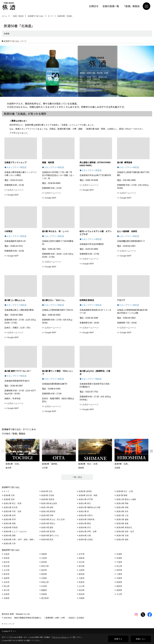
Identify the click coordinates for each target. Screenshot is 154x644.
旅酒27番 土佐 (122, 515)
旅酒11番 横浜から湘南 (126, 499)
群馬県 (44, 562)
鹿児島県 (45, 598)
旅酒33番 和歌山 (48, 523)
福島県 (82, 558)
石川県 (7, 570)
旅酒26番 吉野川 (86, 515)
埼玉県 (82, 562)
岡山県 (7, 586)
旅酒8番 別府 (9, 499)
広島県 (44, 586)
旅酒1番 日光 (47, 491)
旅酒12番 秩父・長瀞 (13, 503)
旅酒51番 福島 (122, 539)
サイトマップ (9, 624)
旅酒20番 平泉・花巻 (13, 511)
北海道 (7, 554)
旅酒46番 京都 (85, 535)
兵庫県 (119, 578)
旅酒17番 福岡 (47, 507)
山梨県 (82, 570)
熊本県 (82, 594)
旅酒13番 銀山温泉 (49, 503)
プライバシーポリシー (60, 637)
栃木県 (7, 562)
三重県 (119, 574)
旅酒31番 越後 (122, 519)
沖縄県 (82, 598)
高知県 (82, 590)
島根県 (119, 582)
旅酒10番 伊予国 (86, 499)
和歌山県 (45, 582)
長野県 (119, 570)
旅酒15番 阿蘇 (122, 503)
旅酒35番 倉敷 (122, 523)
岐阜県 (7, 574)
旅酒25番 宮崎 (47, 515)
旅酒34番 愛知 (85, 523)
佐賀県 (7, 594)
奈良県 (7, 582)
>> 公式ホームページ (14, 190)
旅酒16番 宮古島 (11, 507)
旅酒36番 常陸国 (11, 527)
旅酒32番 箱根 (10, 523)
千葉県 (119, 562)
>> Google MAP (12, 195)
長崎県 (44, 594)
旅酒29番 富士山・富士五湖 (53, 519)
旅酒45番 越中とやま (50, 535)
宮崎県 (7, 598)
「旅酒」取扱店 (131, 6)
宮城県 (119, 554)
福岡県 (119, 590)
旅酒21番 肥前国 (48, 511)
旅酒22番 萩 (84, 511)
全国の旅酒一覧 (111, 6)
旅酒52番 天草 (10, 543)
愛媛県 (44, 590)
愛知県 (82, 574)
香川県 (7, 590)
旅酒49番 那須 (47, 539)
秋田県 (7, 558)
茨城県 (119, 558)
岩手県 (82, 554)
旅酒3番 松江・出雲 (125, 491)
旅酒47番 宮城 (122, 535)
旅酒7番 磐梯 (122, 495)
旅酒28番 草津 (10, 519)
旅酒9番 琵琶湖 (48, 499)
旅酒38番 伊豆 (85, 527)
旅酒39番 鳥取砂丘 (124, 527)
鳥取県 (82, 582)
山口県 (82, 586)
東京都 (7, 566)
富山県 (119, 566)
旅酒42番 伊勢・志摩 (88, 531)
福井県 (44, 570)
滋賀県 (7, 578)
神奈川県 (45, 566)
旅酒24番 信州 (10, 515)
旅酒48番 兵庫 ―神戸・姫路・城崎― (19, 539)
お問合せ (94, 6)
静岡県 (44, 574)
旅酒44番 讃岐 (10, 535)
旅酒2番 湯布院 (85, 491)
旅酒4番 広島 (9, 495)
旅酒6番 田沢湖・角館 (88, 495)
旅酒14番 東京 (85, 503)
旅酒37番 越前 (47, 527)
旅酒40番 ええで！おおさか (15, 531)
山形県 (44, 558)
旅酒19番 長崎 (122, 507)
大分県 (119, 594)
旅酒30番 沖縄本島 (87, 519)
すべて (7, 491)
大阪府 (82, 578)
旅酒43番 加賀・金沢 (125, 531)
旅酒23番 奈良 (122, 511)
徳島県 (119, 586)
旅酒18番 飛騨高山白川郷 (90, 507)
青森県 (44, 554)
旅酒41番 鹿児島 (48, 531)
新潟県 (82, 566)
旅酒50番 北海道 (86, 539)
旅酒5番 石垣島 (48, 495)
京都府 (44, 578)
